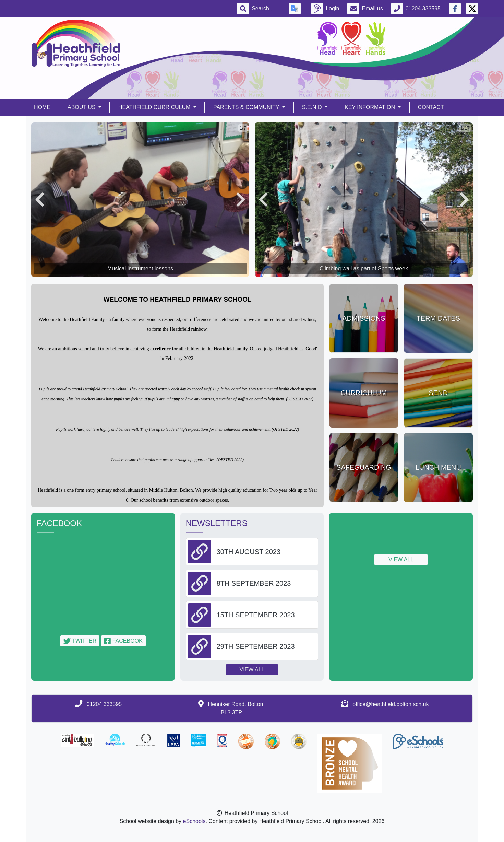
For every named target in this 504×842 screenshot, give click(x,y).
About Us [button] (82, 107)
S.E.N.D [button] (313, 107)
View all (252, 670)
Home (42, 107)
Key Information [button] (370, 107)
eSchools (194, 821)
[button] (40, 200)
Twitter (80, 641)
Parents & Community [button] (247, 107)
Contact (431, 107)
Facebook (123, 641)
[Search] (266, 9)
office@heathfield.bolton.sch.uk (391, 704)
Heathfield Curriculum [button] (155, 107)
